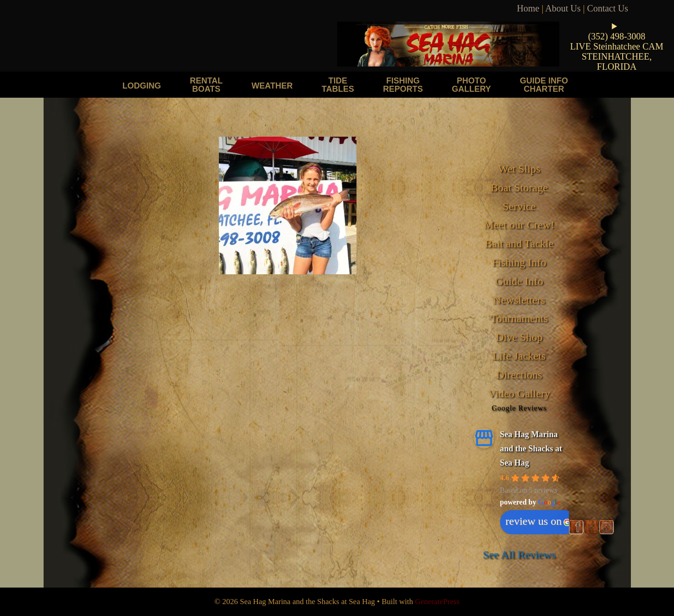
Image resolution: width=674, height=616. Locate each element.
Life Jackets (519, 356)
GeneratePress (437, 602)
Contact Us (608, 8)
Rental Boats (206, 85)
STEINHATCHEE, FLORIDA (617, 61)
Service (519, 206)
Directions (519, 375)
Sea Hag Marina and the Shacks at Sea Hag (531, 448)
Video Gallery (519, 394)
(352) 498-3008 (617, 36)
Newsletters (519, 300)
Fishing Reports (403, 85)
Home (528, 8)
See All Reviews (519, 555)
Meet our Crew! (519, 225)
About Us (563, 8)
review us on (538, 521)
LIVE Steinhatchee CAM (616, 46)
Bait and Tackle (519, 244)
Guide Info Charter (544, 85)
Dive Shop (519, 337)
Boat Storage (519, 188)
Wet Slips (519, 169)
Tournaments (519, 318)
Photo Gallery (471, 85)
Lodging (142, 86)
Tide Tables (338, 85)
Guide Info (519, 281)
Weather (272, 86)
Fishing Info (519, 262)
